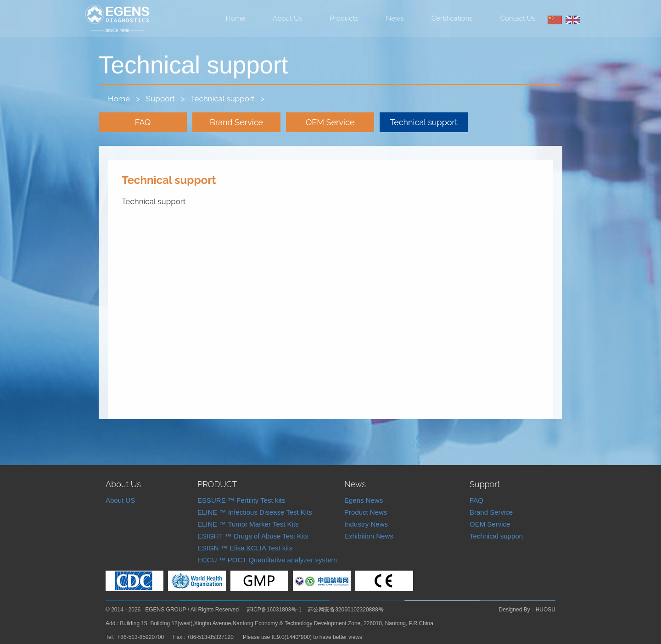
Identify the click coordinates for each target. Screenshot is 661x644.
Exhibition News (369, 536)
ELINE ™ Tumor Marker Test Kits (248, 524)
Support (160, 99)
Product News (366, 512)
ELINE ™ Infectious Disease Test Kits (255, 512)
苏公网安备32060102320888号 (345, 610)
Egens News (364, 500)
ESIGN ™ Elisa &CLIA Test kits (245, 548)
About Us (287, 18)
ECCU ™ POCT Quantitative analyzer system (267, 560)
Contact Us (518, 18)
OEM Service (330, 122)
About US (120, 500)
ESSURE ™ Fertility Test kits (241, 500)
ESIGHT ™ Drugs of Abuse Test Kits (253, 536)
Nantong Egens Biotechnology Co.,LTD (117, 19)
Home (235, 18)
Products (344, 18)
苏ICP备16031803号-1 (274, 610)
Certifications (452, 18)
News (395, 18)
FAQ (143, 122)
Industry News (366, 524)
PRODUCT (217, 484)
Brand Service (236, 122)
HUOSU (546, 610)
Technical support (222, 99)
